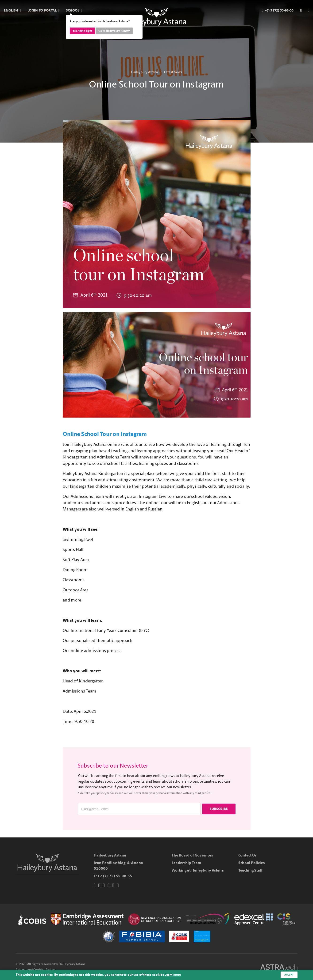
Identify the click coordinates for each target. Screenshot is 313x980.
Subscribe (219, 809)
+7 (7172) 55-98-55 (115, 876)
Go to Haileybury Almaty (114, 31)
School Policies (251, 863)
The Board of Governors (192, 855)
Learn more (173, 975)
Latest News (173, 72)
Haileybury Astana (144, 72)
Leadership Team (186, 863)
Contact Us (247, 855)
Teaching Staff (250, 870)
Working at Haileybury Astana (198, 870)
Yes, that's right (82, 31)
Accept (288, 975)
